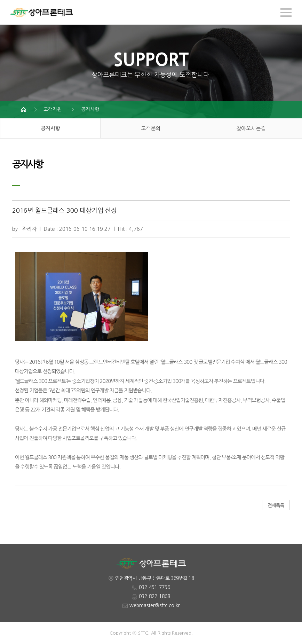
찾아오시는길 (251, 128)
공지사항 (90, 109)
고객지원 (53, 109)
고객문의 (151, 128)
